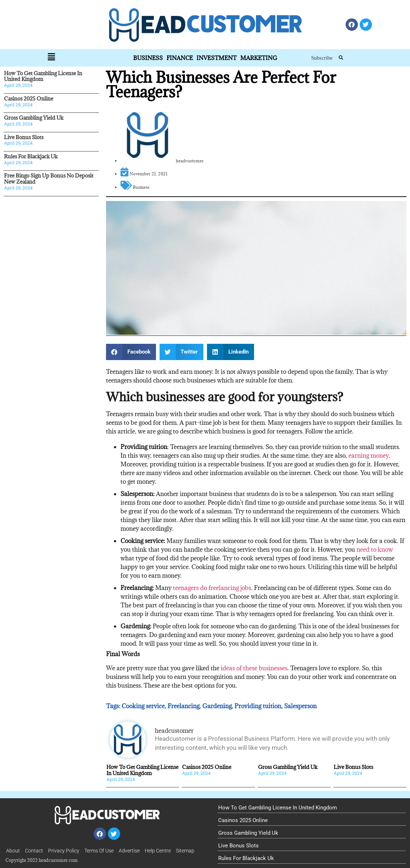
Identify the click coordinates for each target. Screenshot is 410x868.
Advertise (129, 851)
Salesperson (300, 706)
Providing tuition (258, 706)
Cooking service (143, 706)
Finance (180, 58)
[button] (341, 58)
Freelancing (183, 706)
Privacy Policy (64, 851)
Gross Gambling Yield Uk (34, 118)
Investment (217, 58)
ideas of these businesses (254, 668)
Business (148, 58)
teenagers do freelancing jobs (212, 588)
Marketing (259, 58)
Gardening (217, 706)
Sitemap (185, 851)
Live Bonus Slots (24, 137)
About (13, 851)
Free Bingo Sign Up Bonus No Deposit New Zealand (49, 179)
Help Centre (158, 851)
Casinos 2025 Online (29, 99)
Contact (34, 851)
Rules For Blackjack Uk (31, 156)
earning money (369, 456)
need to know (375, 550)
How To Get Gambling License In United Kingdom (43, 76)
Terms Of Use (99, 851)
